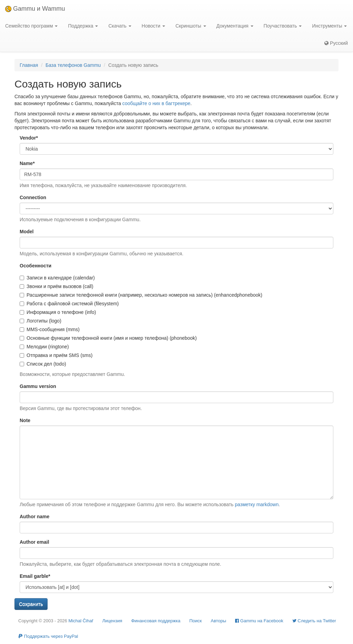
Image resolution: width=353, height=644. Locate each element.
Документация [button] (235, 26)
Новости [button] (153, 26)
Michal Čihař (81, 621)
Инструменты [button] (329, 26)
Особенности (36, 266)
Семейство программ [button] (31, 26)
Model (27, 232)
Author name (34, 517)
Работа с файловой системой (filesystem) (69, 304)
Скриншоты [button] (191, 26)
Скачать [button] (120, 26)
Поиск (195, 621)
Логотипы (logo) (41, 321)
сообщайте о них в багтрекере (156, 103)
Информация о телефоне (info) (58, 312)
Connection (33, 197)
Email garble (35, 576)
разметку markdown (257, 504)
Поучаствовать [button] (283, 26)
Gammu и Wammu (35, 9)
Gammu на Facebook (259, 621)
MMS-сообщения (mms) (50, 329)
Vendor (29, 138)
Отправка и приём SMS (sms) (56, 355)
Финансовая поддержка (156, 621)
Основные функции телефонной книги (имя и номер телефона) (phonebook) (108, 338)
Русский (336, 43)
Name (27, 163)
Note (25, 420)
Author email (34, 542)
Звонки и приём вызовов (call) (57, 286)
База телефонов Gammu (73, 65)
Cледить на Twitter (314, 621)
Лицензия (112, 621)
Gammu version (38, 386)
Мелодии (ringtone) (44, 347)
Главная (29, 65)
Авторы (218, 621)
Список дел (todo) (43, 364)
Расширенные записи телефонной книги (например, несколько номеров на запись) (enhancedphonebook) (141, 295)
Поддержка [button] (83, 26)
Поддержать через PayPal (48, 636)
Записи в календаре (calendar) (57, 278)
